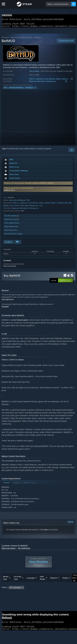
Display (65, 583)
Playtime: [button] (63, 593)
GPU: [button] (58, 596)
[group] (39, 596)
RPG (6, 89)
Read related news (11, 228)
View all (70, 523)
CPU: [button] (49, 596)
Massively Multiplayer (16, 89)
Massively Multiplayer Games (22, 39)
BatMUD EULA (10, 192)
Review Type (6, 583)
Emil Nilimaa (50, 80)
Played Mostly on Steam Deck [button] (13, 596)
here (46, 531)
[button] (38, 191)
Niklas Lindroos (62, 80)
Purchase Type (18, 583)
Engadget (5, 308)
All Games (5, 39)
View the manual (12, 221)
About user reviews (9, 550)
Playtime (54, 583)
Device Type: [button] (7, 600)
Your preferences (24, 550)
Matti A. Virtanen (57, 204)
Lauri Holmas (14, 207)
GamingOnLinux (8, 301)
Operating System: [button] (35, 596)
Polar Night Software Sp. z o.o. (32, 207)
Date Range (42, 583)
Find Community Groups (13, 235)
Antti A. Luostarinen (37, 80)
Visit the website (12, 217)
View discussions (11, 232)
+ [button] (35, 89)
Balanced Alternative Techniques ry (43, 83)
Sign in (5, 150)
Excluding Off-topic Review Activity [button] (42, 593)
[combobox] (59, 4)
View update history (12, 224)
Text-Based (29, 89)
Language (31, 583)
